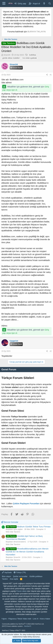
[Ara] (50, 3)
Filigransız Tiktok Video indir (20, 619)
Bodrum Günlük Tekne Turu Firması (28, 527)
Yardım (5, 579)
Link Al (35, 619)
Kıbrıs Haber (45, 619)
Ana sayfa (14, 579)
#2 (51, 351)
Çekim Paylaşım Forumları (26, 503)
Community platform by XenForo (23, 624)
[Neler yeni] (44, 3)
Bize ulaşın (7, 576)
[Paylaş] (47, 75)
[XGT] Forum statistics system (17, 626)
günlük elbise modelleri (11, 58)
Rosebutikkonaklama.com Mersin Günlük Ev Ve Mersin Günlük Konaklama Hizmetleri (27, 552)
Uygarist (14, 341)
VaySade (7, 572)
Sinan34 (7, 55)
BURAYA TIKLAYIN (37, 32)
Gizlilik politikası (36, 576)
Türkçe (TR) (20, 572)
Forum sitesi (21, 591)
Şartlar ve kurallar (20, 576)
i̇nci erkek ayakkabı (30, 58)
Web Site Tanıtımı (13, 532)
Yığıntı (4, 619)
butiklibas (33, 55)
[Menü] (4, 4)
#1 (51, 75)
